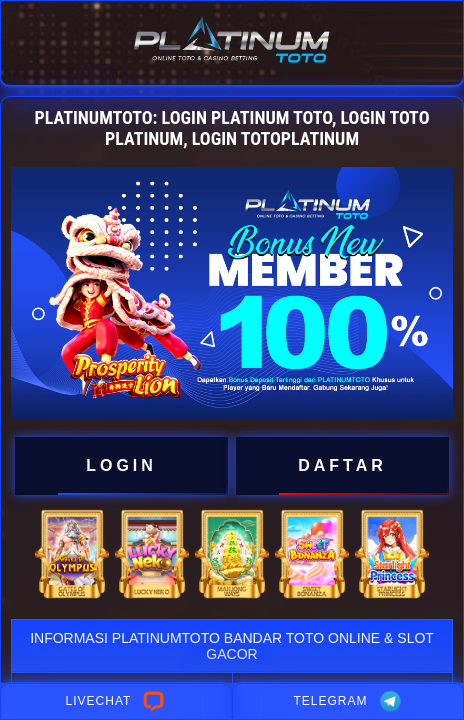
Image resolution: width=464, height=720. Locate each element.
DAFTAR (342, 466)
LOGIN (121, 466)
